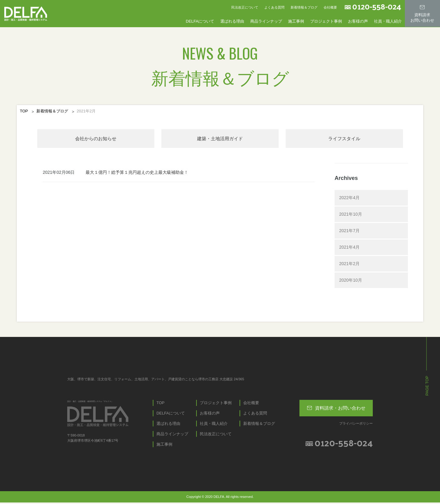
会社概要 (330, 7)
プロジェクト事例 (326, 21)
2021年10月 (351, 215)
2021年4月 (349, 248)
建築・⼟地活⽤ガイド (220, 139)
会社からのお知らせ (96, 139)
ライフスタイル (344, 139)
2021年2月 (349, 264)
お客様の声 (358, 21)
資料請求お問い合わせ (422, 13)
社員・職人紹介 (388, 21)
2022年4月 (349, 198)
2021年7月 (349, 231)
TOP (24, 111)
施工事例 (296, 21)
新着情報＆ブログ (304, 7)
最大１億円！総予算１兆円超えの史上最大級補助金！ (137, 173)
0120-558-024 (377, 6)
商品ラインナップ (266, 21)
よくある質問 (274, 7)
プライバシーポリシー (356, 424)
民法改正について (245, 7)
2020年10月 (351, 281)
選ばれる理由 (232, 21)
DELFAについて (200, 21)
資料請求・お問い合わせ (336, 407)
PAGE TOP (427, 386)
